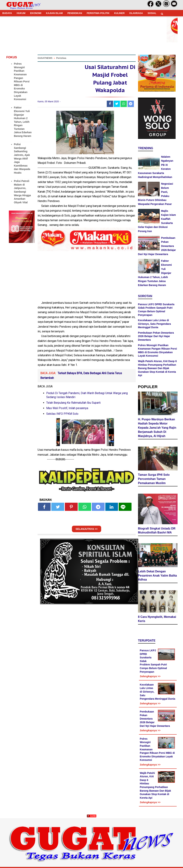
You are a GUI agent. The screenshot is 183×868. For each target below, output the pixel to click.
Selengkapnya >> (150, 676)
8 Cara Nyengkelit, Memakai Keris (157, 619)
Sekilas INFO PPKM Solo (62, 414)
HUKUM (21, 13)
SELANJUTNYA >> (87, 529)
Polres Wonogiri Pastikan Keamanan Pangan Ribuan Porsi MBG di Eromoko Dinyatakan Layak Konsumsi (22, 81)
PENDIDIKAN (75, 13)
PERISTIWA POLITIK (98, 13)
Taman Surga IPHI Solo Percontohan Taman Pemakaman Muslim (154, 479)
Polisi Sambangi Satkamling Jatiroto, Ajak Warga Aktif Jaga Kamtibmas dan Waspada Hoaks (22, 158)
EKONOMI (36, 13)
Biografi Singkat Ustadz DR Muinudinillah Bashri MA (157, 531)
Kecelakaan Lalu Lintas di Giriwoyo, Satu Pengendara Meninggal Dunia (154, 324)
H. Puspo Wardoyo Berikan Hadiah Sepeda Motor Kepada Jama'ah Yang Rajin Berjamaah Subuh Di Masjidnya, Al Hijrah (157, 428)
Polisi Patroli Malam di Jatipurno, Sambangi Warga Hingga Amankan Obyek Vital (22, 192)
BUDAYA (7, 13)
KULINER (119, 13)
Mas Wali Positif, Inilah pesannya (67, 408)
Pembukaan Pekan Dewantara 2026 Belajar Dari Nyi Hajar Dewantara (156, 336)
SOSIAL (152, 13)
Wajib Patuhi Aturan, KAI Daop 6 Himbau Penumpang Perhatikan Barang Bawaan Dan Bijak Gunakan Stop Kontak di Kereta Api (157, 368)
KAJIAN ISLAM (54, 13)
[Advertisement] (92, 843)
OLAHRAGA (136, 13)
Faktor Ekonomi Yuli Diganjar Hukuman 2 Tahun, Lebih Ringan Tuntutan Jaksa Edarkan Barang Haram (23, 122)
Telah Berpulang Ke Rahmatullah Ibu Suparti (73, 403)
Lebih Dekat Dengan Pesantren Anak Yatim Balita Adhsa (157, 576)
